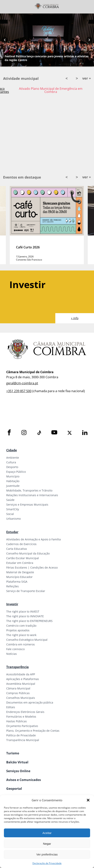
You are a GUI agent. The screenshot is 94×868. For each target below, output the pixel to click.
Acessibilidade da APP (21, 674)
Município (13, 476)
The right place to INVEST (23, 611)
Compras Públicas (18, 693)
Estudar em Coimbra (20, 563)
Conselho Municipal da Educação (28, 553)
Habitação (13, 481)
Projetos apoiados (18, 630)
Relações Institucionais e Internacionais (32, 495)
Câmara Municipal (18, 688)
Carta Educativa (17, 549)
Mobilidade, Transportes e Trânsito (29, 490)
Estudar (12, 532)
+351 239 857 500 (19, 391)
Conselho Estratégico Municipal (27, 640)
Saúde (10, 500)
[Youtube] (54, 433)
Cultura (11, 462)
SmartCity (13, 509)
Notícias (12, 654)
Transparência (17, 667)
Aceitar (47, 833)
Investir (12, 604)
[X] (70, 433)
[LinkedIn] (85, 433)
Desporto (12, 467)
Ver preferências (47, 854)
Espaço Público (16, 472)
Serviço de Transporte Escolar (26, 591)
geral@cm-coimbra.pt (22, 383)
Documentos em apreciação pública (30, 702)
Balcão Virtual (17, 762)
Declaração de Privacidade (47, 863)
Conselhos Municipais (21, 698)
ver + (87, 78)
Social (10, 514)
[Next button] (89, 40)
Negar (47, 844)
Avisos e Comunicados (24, 780)
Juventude (13, 486)
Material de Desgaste (20, 572)
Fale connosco (15, 649)
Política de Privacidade (21, 735)
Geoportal (14, 789)
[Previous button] (5, 40)
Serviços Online (18, 771)
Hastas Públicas (17, 721)
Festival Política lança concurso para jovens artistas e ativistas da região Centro (47, 58)
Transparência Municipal (23, 740)
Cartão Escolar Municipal (23, 558)
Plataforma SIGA (17, 582)
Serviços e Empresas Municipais (27, 505)
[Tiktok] (39, 433)
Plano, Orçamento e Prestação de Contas (33, 731)
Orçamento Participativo (22, 726)
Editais (11, 707)
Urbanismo (13, 519)
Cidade (12, 450)
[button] (88, 800)
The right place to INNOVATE (25, 616)
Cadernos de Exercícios (21, 544)
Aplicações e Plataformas (23, 679)
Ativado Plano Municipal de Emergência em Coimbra (51, 90)
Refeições (13, 586)
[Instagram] (24, 433)
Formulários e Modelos (21, 717)
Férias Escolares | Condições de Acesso (32, 567)
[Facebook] (9, 433)
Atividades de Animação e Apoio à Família (34, 539)
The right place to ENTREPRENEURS (29, 621)
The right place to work (21, 635)
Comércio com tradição (21, 626)
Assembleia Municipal (21, 684)
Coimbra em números (21, 644)
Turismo (13, 753)
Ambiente (13, 458)
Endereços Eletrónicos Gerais (25, 712)
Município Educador (19, 577)
